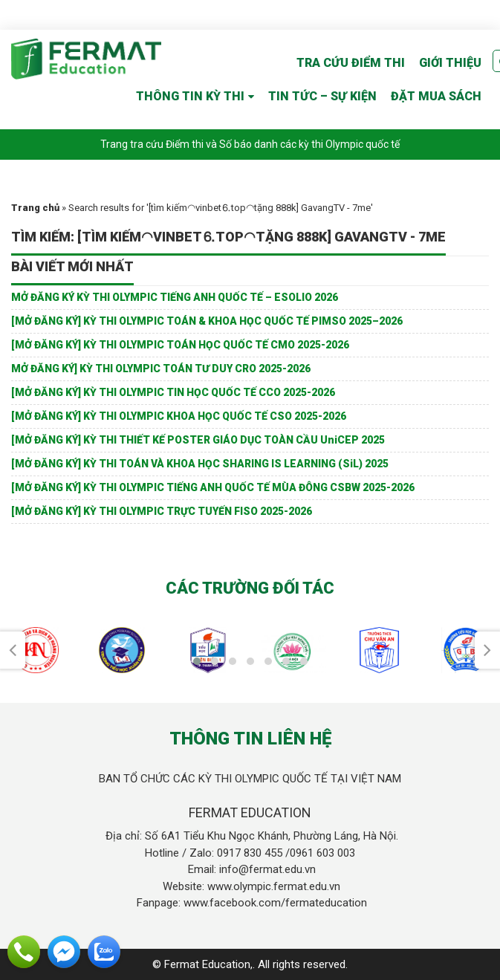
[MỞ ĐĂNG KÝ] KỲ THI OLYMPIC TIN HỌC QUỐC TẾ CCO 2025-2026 (173, 392)
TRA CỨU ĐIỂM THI (351, 63)
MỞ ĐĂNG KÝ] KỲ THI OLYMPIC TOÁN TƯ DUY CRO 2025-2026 (161, 369)
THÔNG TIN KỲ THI (190, 96)
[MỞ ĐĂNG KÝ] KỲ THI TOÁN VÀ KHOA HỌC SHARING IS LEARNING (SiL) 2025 (200, 464)
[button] (197, 661)
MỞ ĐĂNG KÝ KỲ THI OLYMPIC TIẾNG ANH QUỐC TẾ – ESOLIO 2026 (175, 297)
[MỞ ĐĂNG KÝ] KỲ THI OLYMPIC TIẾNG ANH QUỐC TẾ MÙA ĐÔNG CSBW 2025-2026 (213, 487)
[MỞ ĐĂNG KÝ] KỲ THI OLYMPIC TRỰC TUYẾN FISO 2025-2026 (162, 511)
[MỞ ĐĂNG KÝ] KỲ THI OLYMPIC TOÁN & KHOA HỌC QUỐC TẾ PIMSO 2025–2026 (207, 321)
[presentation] (13, 650)
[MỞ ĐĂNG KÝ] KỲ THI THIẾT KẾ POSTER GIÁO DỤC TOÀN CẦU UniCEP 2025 (198, 440)
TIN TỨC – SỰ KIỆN (322, 96)
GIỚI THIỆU (450, 63)
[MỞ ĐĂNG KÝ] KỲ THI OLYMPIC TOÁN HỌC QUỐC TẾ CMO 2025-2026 (180, 345)
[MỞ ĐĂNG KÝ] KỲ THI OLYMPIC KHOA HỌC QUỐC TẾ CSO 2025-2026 (179, 416)
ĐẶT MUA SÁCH (436, 96)
